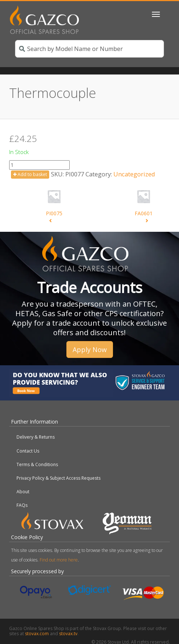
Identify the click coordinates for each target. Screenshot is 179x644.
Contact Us (28, 451)
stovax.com (37, 634)
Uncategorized (134, 174)
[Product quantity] (39, 165)
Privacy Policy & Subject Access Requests (59, 478)
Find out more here (59, 560)
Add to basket (30, 174)
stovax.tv (68, 634)
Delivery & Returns (36, 437)
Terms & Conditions (37, 464)
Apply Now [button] (90, 350)
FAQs (22, 505)
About (23, 492)
